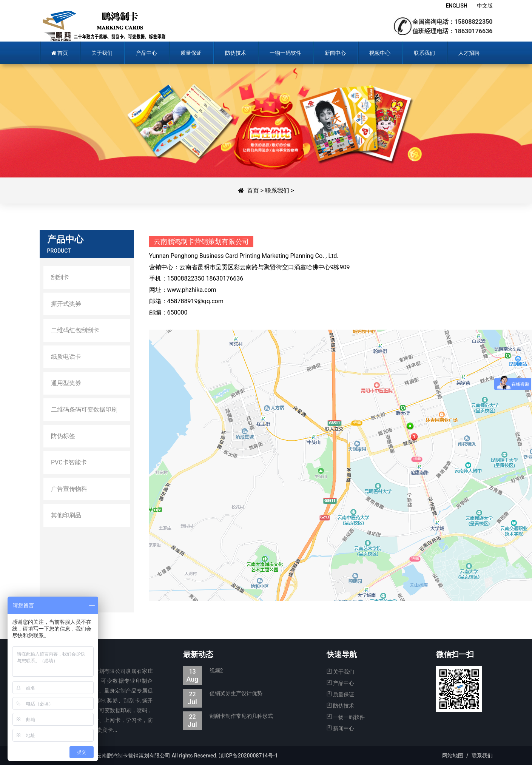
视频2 (203, 671)
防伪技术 (340, 706)
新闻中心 (340, 728)
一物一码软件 (346, 717)
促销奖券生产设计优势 (223, 693)
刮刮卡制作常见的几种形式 (228, 716)
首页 (253, 190)
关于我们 (340, 672)
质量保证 (340, 694)
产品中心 (340, 683)
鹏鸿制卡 (105, 26)
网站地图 (453, 756)
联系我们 (277, 190)
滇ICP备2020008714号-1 (248, 756)
